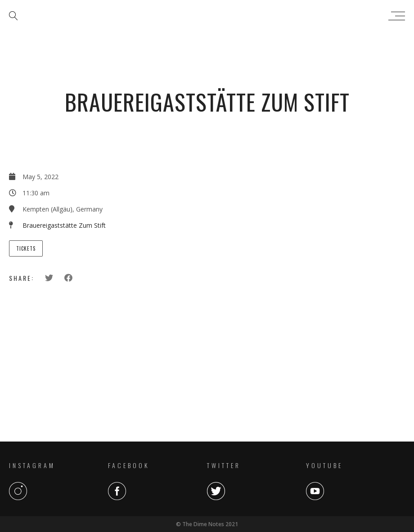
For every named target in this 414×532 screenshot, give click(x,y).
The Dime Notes (205, 16)
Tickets (26, 248)
